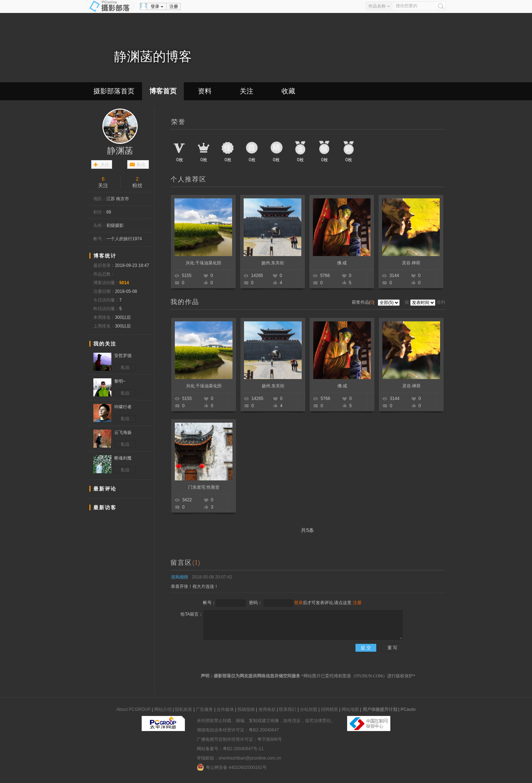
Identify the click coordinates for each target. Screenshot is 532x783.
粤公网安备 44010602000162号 (232, 767)
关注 (247, 91)
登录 (155, 6)
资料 (205, 91)
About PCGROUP (134, 709)
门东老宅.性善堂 (204, 487)
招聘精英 (329, 709)
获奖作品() (364, 302)
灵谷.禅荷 (411, 263)
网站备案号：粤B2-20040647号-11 (230, 749)
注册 (174, 6)
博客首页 (163, 91)
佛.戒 (342, 263)
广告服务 (204, 709)
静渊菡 (120, 151)
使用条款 (267, 709)
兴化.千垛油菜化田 (203, 263)
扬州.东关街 (273, 263)
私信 (141, 164)
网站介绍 (163, 709)
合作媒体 (225, 709)
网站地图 (350, 709)
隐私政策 (183, 709)
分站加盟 (309, 709)
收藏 (288, 91)
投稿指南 (246, 709)
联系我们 (288, 709)
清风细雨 (179, 577)
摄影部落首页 (114, 91)
